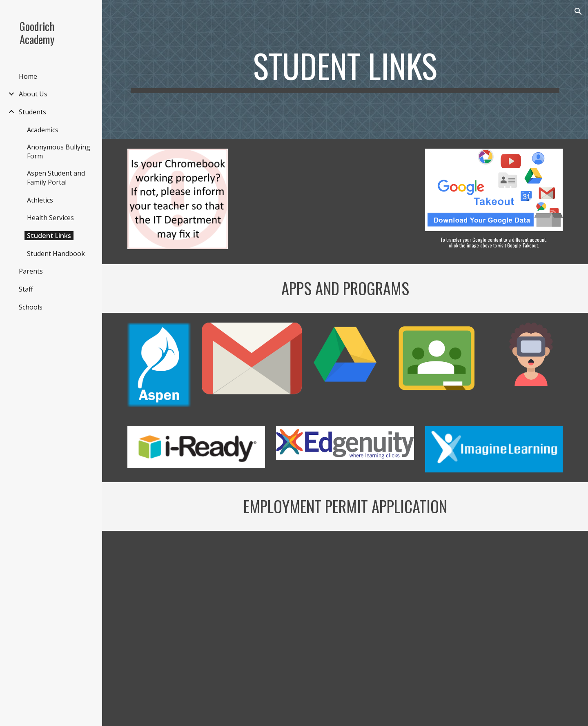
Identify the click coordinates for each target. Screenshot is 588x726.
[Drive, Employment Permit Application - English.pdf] (345, 628)
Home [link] (28, 76)
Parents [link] (31, 271)
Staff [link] (26, 289)
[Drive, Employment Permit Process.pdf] (196, 628)
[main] (345, 69)
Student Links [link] (49, 236)
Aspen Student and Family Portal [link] (56, 178)
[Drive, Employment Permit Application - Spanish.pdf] (494, 628)
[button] (578, 11)
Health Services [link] (50, 218)
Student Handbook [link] (56, 254)
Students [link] (32, 112)
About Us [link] (33, 94)
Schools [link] (31, 307)
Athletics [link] (40, 200)
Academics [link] (43, 130)
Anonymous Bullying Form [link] (59, 151)
